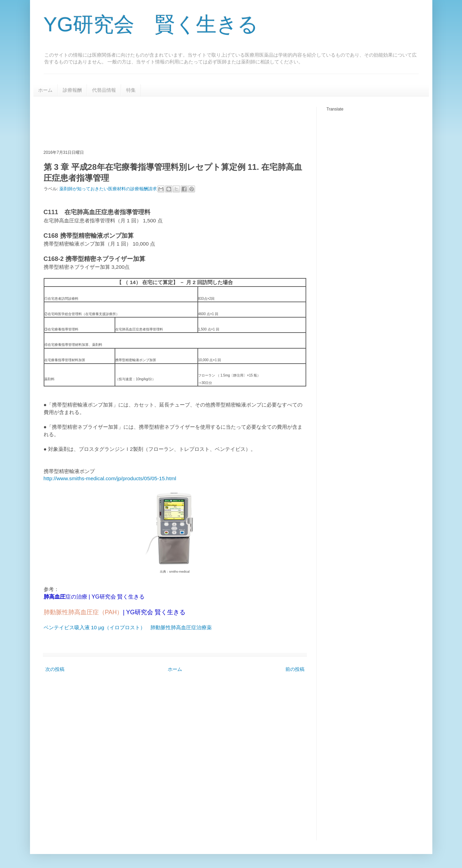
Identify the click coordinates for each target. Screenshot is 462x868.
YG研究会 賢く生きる (151, 24)
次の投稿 (55, 669)
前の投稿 (295, 669)
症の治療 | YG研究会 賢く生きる (94, 597)
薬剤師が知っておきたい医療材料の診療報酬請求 (109, 189)
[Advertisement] (168, 122)
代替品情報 (104, 90)
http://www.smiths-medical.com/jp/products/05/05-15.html (110, 478)
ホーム (45, 90)
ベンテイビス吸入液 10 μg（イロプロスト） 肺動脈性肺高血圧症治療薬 (128, 627)
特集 (131, 90)
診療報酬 (72, 90)
